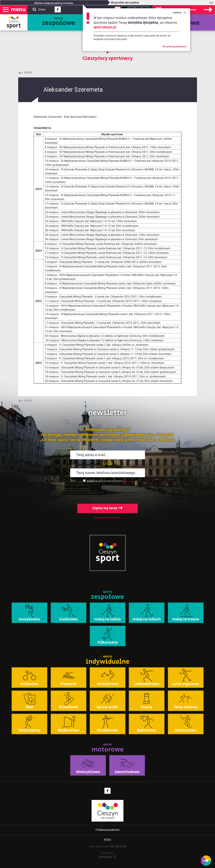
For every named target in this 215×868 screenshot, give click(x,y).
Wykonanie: (107, 855)
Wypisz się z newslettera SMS (107, 518)
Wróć (28, 73)
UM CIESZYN (118, 847)
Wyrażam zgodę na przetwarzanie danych (105, 481)
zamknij (179, 13)
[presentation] (108, 492)
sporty (59, 22)
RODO (107, 840)
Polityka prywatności (107, 830)
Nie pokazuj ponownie (175, 47)
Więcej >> (128, 481)
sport (14, 26)
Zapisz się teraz (107, 508)
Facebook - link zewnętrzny (58, 10)
